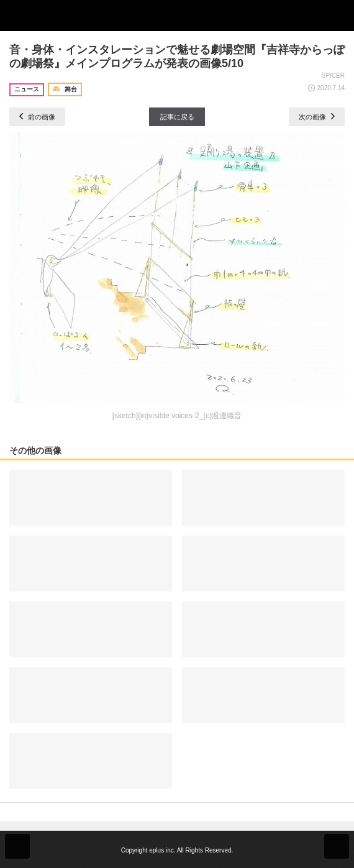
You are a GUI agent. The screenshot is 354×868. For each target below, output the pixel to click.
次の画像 (317, 117)
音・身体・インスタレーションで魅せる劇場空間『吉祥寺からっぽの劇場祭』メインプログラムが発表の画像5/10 (177, 57)
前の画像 (37, 117)
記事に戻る (177, 117)
